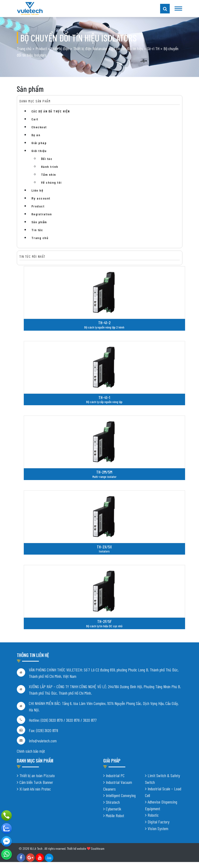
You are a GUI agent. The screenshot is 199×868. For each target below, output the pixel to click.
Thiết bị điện (60, 48)
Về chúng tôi (51, 182)
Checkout (39, 127)
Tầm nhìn (49, 174)
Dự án (36, 135)
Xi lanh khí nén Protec (35, 790)
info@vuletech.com (43, 742)
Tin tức (37, 230)
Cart (35, 119)
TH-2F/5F (104, 621)
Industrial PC (115, 776)
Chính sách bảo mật (31, 752)
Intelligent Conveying (121, 796)
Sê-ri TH (153, 48)
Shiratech (113, 803)
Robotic (153, 816)
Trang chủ (24, 48)
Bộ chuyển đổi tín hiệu (127, 48)
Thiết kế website (76, 849)
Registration (42, 214)
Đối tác (47, 159)
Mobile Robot (115, 816)
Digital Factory (159, 823)
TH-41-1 (104, 397)
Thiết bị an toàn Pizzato (37, 776)
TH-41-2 (104, 323)
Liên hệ (37, 190)
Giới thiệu (39, 151)
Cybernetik (114, 810)
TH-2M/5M (104, 472)
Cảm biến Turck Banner (36, 783)
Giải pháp (39, 143)
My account (41, 198)
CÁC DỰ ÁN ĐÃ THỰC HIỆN (51, 111)
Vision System (158, 829)
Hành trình (50, 167)
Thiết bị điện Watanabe (90, 48)
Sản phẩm (39, 222)
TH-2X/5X (104, 547)
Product (41, 48)
